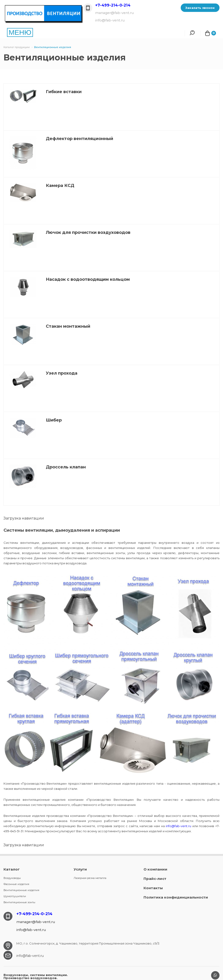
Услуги (80, 869)
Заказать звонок (200, 8)
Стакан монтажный (68, 326)
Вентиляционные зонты (19, 902)
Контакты (153, 888)
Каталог (12, 869)
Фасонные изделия (16, 884)
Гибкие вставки (64, 92)
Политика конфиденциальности (176, 897)
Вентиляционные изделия (21, 890)
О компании (155, 869)
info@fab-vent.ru (178, 826)
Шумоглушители (15, 896)
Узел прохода (62, 373)
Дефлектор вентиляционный (79, 139)
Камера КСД (60, 186)
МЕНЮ (20, 32)
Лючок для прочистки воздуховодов (88, 232)
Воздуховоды (12, 878)
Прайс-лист (155, 879)
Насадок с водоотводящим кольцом (88, 279)
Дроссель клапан (66, 467)
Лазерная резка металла (90, 878)
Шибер (54, 420)
